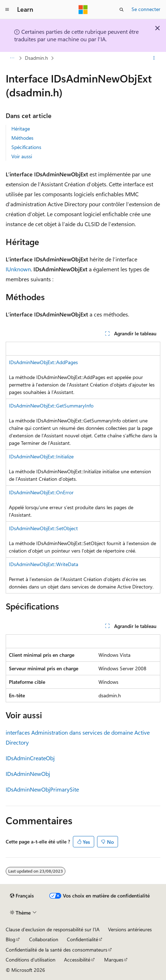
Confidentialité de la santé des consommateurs (57, 950)
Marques (114, 960)
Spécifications (26, 147)
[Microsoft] (83, 10)
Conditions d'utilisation (31, 960)
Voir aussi (22, 156)
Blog (10, 939)
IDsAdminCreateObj (30, 758)
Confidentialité (82, 939)
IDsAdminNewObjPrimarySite (42, 789)
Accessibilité (77, 960)
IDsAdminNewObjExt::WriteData (44, 564)
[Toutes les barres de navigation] (12, 58)
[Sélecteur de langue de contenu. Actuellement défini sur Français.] (22, 896)
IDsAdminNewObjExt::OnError (41, 492)
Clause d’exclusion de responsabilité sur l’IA (53, 929)
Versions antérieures (130, 929)
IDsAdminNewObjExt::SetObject (43, 528)
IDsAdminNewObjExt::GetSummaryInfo (51, 406)
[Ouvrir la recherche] (122, 10)
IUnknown (18, 269)
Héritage (21, 129)
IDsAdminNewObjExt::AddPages (43, 362)
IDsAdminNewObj (28, 774)
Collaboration (44, 939)
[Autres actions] (154, 58)
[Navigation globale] (7, 10)
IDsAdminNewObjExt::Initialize (41, 456)
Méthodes (22, 138)
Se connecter (146, 9)
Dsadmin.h (36, 58)
